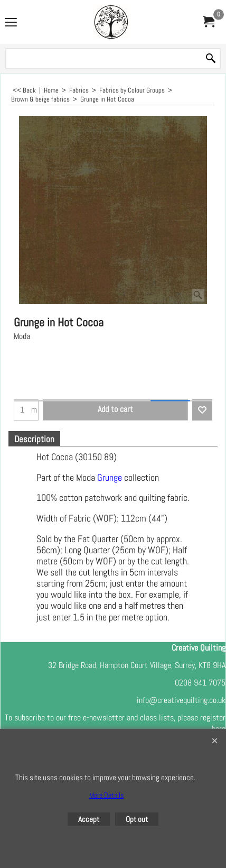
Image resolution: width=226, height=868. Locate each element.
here (219, 729)
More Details (106, 795)
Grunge (110, 478)
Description (34, 439)
